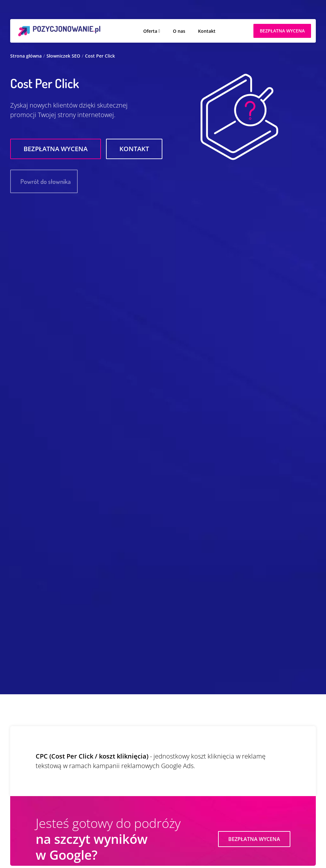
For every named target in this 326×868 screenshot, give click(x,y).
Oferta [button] (150, 31)
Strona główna (26, 56)
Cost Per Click (100, 56)
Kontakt (207, 31)
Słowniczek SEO (63, 56)
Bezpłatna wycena (56, 149)
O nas (179, 31)
